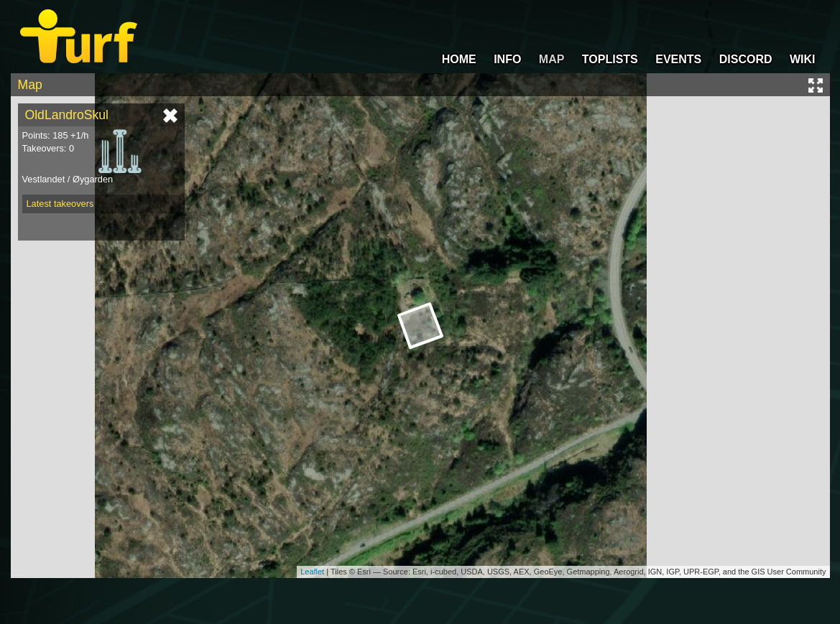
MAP (552, 59)
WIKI (803, 59)
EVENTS (678, 59)
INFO (507, 59)
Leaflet (312, 572)
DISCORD (746, 59)
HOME (459, 59)
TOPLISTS (610, 59)
